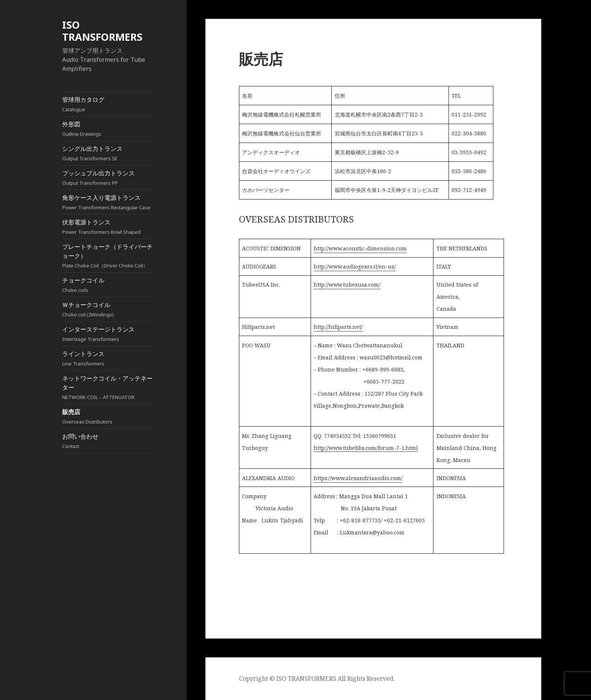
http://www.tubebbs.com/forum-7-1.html (366, 448)
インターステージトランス (109, 334)
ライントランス (109, 358)
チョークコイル (109, 285)
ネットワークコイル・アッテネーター (109, 388)
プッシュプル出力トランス (109, 178)
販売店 (109, 417)
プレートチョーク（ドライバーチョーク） (109, 256)
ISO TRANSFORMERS (102, 31)
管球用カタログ (109, 104)
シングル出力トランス (109, 153)
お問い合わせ (109, 441)
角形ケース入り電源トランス (109, 202)
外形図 (109, 129)
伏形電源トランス (109, 227)
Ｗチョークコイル (109, 309)
